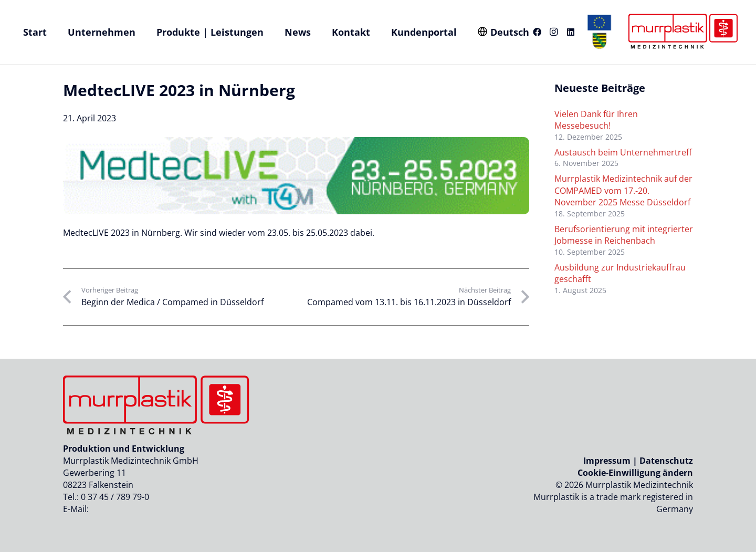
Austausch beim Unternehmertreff (623, 152)
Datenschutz (666, 461)
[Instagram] (554, 32)
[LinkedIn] (571, 32)
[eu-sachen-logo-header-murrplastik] (600, 32)
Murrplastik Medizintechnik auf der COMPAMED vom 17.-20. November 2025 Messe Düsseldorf (623, 190)
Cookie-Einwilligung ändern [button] (635, 473)
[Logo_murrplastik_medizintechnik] (682, 32)
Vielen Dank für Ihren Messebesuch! (596, 120)
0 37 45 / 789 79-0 (115, 497)
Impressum (607, 461)
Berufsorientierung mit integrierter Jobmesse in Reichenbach (624, 235)
